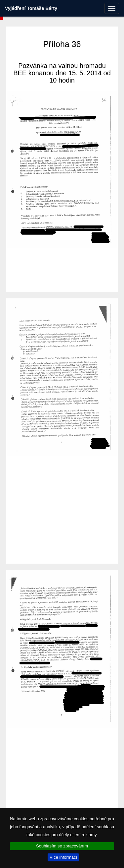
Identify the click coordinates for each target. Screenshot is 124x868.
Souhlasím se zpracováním (62, 846)
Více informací (63, 857)
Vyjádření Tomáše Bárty (31, 8)
